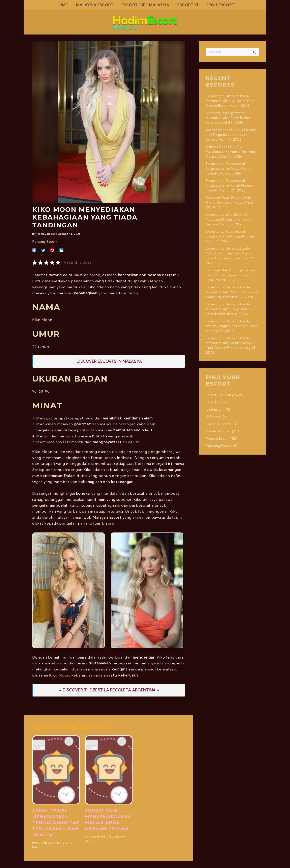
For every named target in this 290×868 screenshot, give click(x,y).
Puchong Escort (219, 446)
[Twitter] (43, 250)
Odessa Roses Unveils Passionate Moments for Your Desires (231, 152)
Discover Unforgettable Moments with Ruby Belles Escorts (228, 118)
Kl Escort (213, 417)
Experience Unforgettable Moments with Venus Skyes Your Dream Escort (229, 343)
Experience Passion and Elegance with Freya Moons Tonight (229, 168)
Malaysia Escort (107, 517)
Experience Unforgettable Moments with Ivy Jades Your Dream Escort (230, 101)
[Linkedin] (61, 250)
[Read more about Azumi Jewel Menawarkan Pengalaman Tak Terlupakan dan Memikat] (56, 769)
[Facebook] (34, 250)
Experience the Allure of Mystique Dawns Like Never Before (229, 219)
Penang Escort (44, 242)
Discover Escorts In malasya (109, 361)
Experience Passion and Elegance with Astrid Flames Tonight (229, 185)
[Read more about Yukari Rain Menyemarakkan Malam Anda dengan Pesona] (109, 769)
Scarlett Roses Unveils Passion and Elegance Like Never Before (231, 135)
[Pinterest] (52, 250)
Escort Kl (213, 402)
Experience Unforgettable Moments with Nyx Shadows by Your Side (232, 292)
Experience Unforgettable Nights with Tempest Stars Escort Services (228, 253)
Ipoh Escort (215, 409)
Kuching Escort (218, 424)
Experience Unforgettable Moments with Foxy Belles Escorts (228, 309)
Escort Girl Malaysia (222, 395)
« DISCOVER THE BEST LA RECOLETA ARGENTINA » (109, 690)
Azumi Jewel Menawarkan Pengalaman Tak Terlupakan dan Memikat (56, 823)
